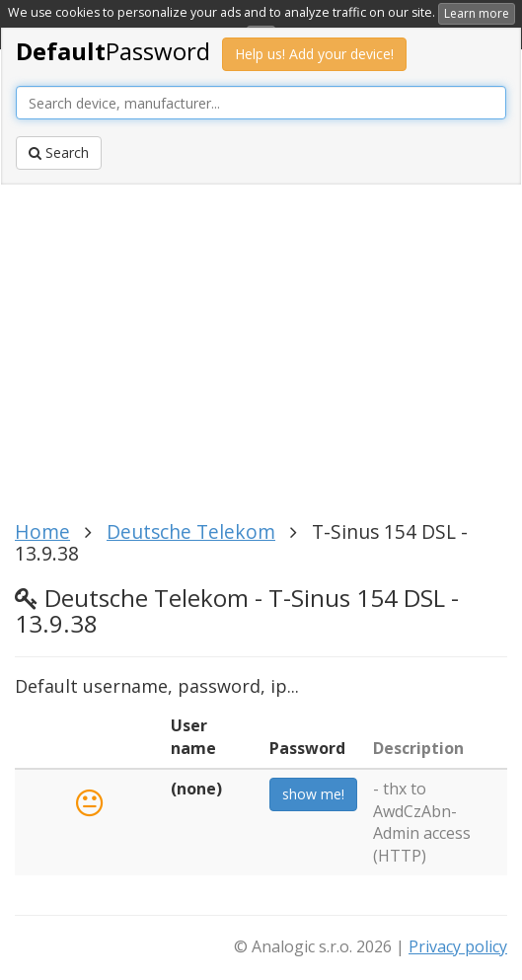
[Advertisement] (253, 358)
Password (113, 51)
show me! (313, 794)
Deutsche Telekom (191, 531)
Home (42, 531)
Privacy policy (458, 946)
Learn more (477, 13)
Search (59, 152)
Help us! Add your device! (314, 54)
